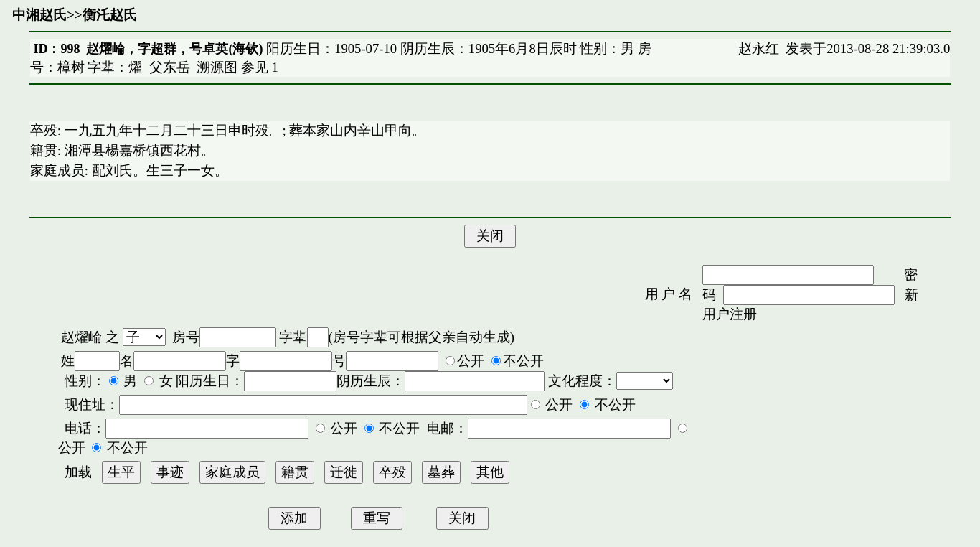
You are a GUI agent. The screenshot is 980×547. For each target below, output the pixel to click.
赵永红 (759, 48)
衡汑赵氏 (110, 15)
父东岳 (170, 67)
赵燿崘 (81, 337)
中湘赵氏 (39, 15)
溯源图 (217, 67)
